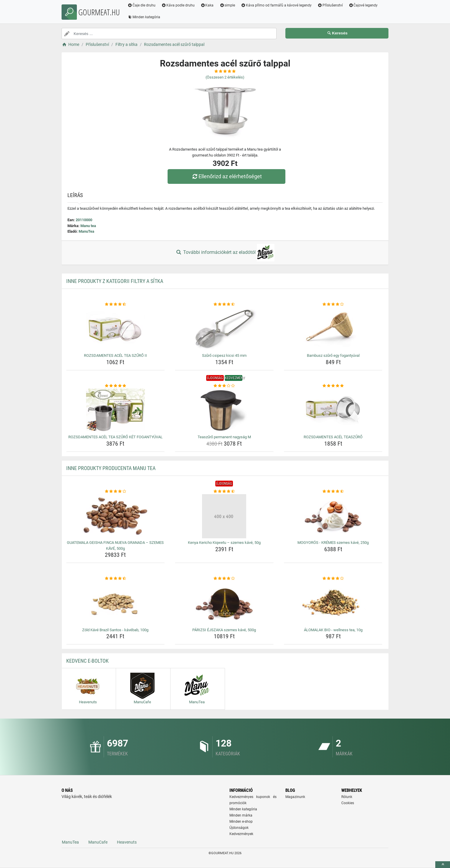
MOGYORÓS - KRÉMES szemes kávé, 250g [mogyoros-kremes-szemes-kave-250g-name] (333, 543)
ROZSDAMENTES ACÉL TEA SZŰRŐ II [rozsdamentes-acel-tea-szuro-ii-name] (115, 355)
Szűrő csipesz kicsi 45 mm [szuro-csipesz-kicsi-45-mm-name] (224, 355)
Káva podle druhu (178, 5)
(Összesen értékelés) (225, 77)
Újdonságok (239, 828)
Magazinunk (295, 797)
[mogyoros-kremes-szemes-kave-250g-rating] (333, 492)
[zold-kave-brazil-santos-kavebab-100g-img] (116, 604)
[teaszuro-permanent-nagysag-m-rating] (224, 386)
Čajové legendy (363, 5)
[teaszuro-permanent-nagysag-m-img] (224, 411)
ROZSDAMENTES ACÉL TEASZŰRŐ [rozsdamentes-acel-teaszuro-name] (333, 437)
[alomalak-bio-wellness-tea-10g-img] (333, 604)
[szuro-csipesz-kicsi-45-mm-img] (224, 329)
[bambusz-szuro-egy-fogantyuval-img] (333, 329)
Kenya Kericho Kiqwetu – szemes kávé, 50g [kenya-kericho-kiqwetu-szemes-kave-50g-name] (224, 543)
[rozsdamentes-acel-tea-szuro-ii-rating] (116, 304)
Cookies (348, 803)
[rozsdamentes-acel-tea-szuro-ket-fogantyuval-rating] (116, 386)
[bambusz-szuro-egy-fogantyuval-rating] (333, 304)
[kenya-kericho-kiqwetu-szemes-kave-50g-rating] (224, 492)
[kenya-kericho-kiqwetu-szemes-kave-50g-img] (224, 516)
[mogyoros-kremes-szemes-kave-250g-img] (333, 516)
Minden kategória (144, 17)
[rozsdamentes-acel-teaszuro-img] (333, 411)
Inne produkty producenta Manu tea (111, 468)
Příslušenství (330, 5)
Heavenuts (127, 842)
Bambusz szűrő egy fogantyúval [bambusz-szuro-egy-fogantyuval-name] (333, 355)
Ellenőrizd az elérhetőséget (226, 176)
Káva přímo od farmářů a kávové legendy (276, 5)
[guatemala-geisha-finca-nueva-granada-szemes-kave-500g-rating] (116, 492)
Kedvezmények (241, 834)
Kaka (207, 5)
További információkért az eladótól (225, 253)
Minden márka (241, 815)
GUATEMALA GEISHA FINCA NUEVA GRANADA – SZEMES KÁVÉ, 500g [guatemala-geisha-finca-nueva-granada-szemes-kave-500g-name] (115, 545)
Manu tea (88, 226)
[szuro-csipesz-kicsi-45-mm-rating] (224, 304)
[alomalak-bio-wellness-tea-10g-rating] (333, 579)
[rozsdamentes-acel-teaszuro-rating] (333, 386)
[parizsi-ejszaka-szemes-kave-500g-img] (224, 604)
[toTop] (443, 865)
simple (227, 5)
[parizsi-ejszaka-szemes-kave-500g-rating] (224, 579)
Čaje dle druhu (142, 5)
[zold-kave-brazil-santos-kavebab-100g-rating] (116, 579)
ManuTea (86, 231)
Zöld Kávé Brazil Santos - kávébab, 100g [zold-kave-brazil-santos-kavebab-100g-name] (115, 630)
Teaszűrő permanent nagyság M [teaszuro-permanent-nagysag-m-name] (224, 437)
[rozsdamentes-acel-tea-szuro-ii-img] (116, 329)
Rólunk (347, 797)
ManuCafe (98, 842)
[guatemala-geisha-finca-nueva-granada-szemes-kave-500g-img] (116, 516)
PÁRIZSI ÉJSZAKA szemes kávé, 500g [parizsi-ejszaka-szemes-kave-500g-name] (224, 630)
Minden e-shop (241, 822)
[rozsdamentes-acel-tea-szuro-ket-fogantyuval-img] (116, 411)
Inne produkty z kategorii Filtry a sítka (115, 281)
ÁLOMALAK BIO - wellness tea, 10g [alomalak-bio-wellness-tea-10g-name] (333, 630)
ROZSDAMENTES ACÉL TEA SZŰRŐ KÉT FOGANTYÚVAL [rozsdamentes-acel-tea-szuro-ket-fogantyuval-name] (115, 437)
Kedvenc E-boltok (87, 661)
